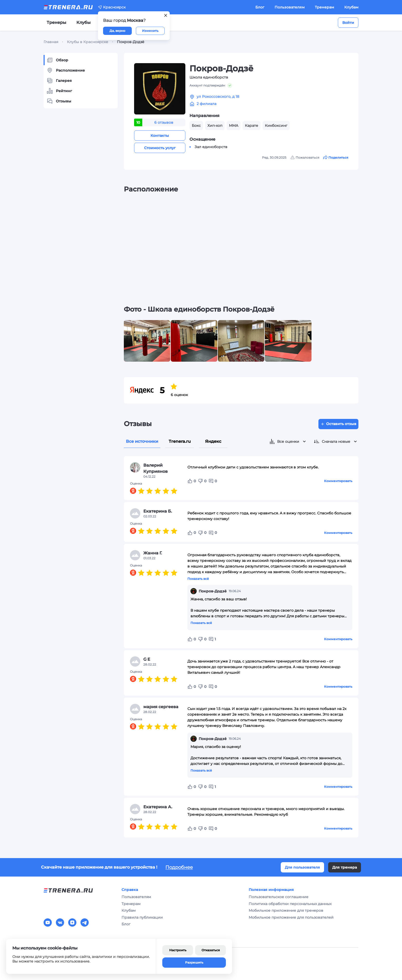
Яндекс (213, 441)
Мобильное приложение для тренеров (286, 910)
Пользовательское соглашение (279, 897)
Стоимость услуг (160, 148)
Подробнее (179, 867)
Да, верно (117, 31)
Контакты (160, 136)
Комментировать (338, 481)
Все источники (142, 441)
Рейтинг (59, 91)
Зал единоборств (211, 147)
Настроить (178, 950)
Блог (260, 7)
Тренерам (324, 7)
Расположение (66, 70)
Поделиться (336, 157)
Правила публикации (142, 917)
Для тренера (345, 867)
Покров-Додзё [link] (131, 42)
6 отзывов (164, 122)
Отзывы (59, 101)
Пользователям (290, 7)
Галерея (59, 81)
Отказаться (211, 950)
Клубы (83, 22)
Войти (348, 23)
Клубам (351, 7)
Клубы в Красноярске (88, 42)
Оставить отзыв (338, 424)
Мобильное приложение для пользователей (291, 917)
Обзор (57, 60)
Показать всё (198, 579)
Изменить (150, 31)
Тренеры (56, 22)
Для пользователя (302, 867)
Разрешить (194, 962)
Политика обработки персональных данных (290, 904)
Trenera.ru (180, 441)
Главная (51, 42)
